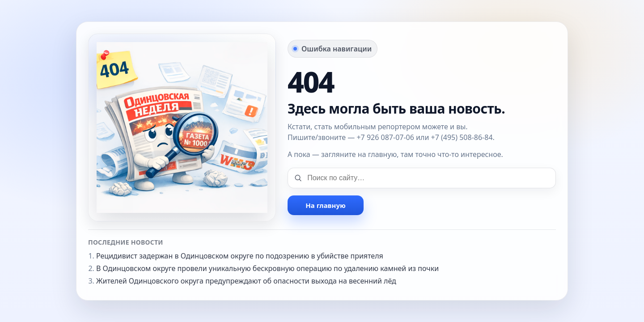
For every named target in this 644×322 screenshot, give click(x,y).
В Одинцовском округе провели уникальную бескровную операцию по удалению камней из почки (267, 268)
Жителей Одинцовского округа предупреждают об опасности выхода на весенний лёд (246, 281)
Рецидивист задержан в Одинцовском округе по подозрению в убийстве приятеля (240, 256)
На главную (325, 205)
